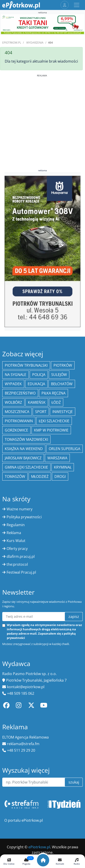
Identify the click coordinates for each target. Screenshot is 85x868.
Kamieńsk (37, 402)
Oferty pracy (17, 549)
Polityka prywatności (24, 517)
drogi (60, 476)
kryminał (63, 467)
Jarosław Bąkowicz (23, 458)
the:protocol (17, 564)
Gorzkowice (16, 430)
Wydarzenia (35, 43)
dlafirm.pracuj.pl (21, 556)
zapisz (74, 617)
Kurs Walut (16, 541)
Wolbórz (13, 402)
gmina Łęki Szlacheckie (26, 467)
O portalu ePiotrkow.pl (24, 820)
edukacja (36, 384)
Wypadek (13, 384)
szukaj (74, 782)
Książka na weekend (24, 449)
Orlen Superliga (64, 449)
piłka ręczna (53, 393)
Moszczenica (17, 412)
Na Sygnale (16, 375)
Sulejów (59, 375)
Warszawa (57, 458)
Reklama (14, 533)
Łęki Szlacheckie (54, 421)
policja (39, 375)
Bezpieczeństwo (20, 393)
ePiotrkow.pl (12, 43)
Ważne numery (19, 509)
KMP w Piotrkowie (51, 430)
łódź (56, 402)
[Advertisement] (42, 120)
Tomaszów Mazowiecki (26, 439)
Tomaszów (15, 476)
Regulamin (16, 525)
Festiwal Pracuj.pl (21, 572)
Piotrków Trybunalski (26, 365)
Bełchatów (62, 384)
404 (50, 43)
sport (41, 412)
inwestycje (63, 412)
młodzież (40, 476)
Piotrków (63, 365)
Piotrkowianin (19, 421)
